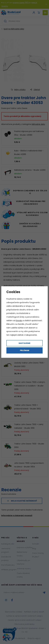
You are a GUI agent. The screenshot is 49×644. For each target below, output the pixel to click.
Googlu (19, 321)
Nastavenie (24, 343)
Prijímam (25, 350)
